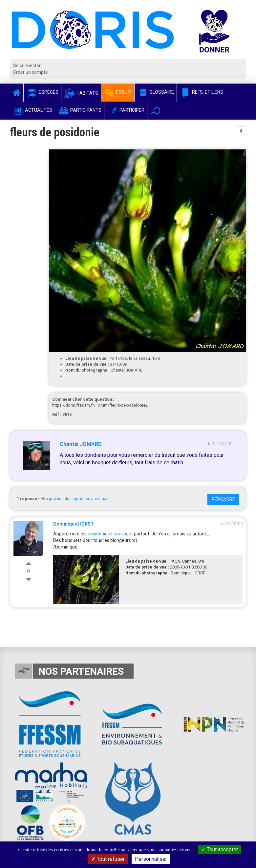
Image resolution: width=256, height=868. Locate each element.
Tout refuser (108, 859)
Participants (80, 110)
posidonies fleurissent (110, 534)
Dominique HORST (74, 524)
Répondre (223, 499)
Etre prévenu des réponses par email (75, 499)
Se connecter (27, 66)
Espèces (42, 92)
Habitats (81, 93)
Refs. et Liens (201, 92)
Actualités (32, 110)
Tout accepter (220, 849)
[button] (156, 111)
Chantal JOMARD (81, 444)
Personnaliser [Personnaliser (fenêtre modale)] (151, 859)
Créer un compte (31, 72)
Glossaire (156, 92)
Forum (118, 92)
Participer (126, 110)
